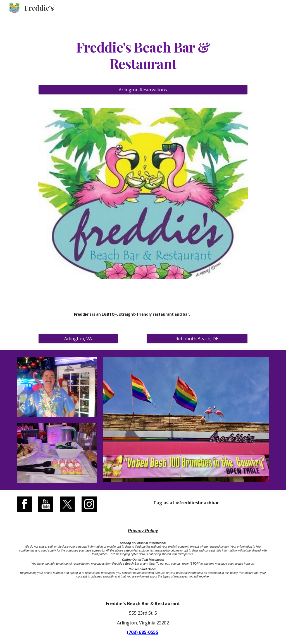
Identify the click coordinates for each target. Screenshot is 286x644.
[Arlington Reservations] (143, 90)
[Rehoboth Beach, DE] (197, 339)
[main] (143, 55)
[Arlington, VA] (78, 339)
